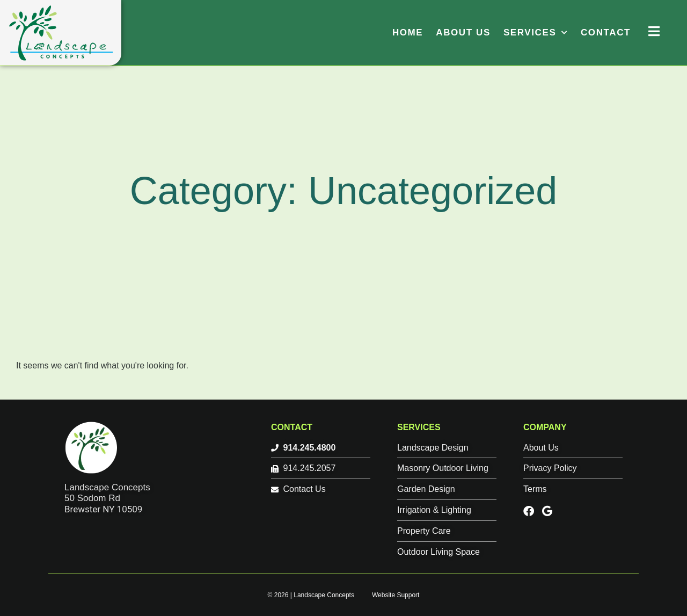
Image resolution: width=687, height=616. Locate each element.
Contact (606, 32)
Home (408, 32)
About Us (463, 32)
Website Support (396, 595)
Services (536, 32)
